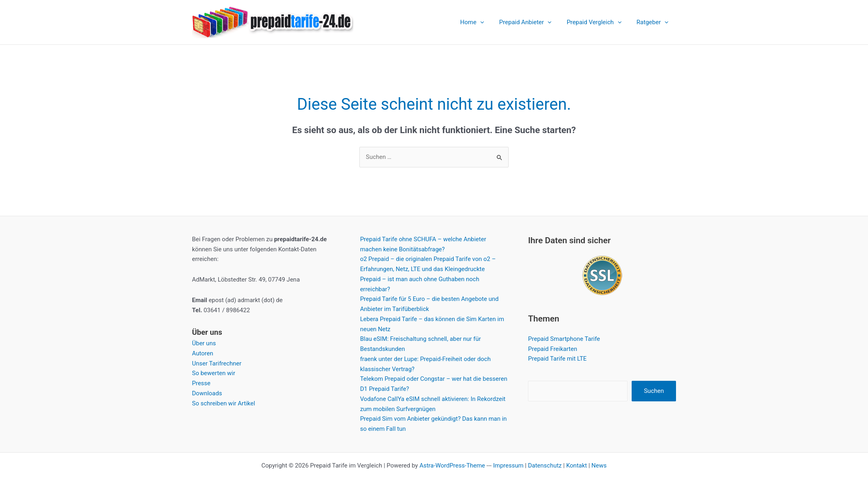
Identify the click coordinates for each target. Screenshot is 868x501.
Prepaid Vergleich (599, 22)
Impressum (508, 466)
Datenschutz (545, 466)
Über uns (204, 343)
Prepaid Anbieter (533, 22)
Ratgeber (654, 22)
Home (483, 22)
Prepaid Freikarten (553, 349)
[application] (491, 22)
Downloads (207, 393)
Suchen (654, 391)
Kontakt (577, 466)
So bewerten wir (214, 373)
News (599, 466)
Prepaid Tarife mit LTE (557, 359)
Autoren (202, 353)
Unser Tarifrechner (217, 363)
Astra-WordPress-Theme (452, 466)
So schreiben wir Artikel (224, 403)
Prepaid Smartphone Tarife (564, 339)
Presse (201, 383)
